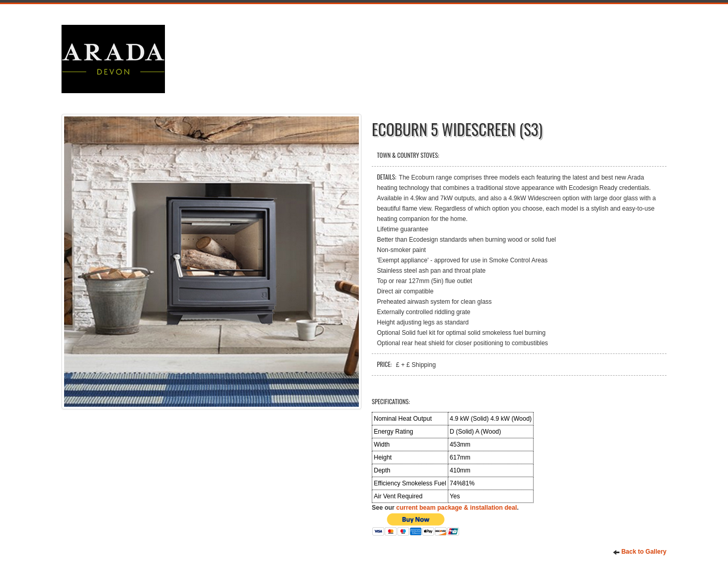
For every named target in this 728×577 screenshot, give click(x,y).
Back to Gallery (640, 552)
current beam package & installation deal (456, 508)
